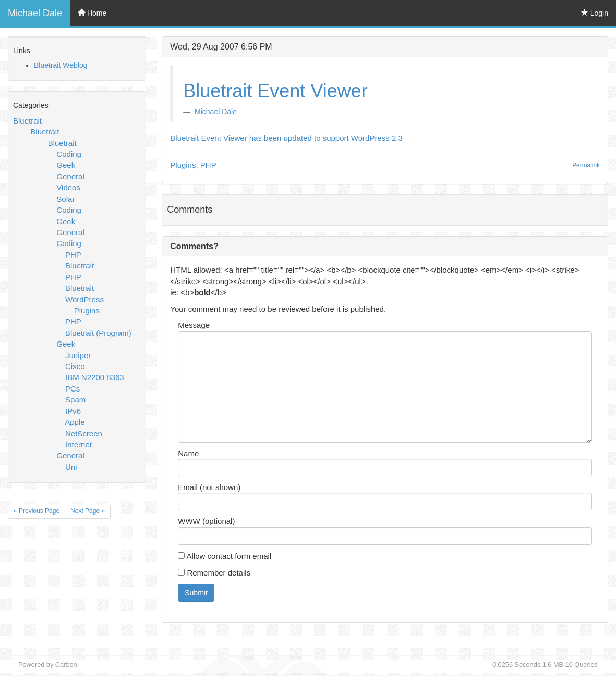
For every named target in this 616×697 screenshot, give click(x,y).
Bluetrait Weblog (61, 65)
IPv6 (73, 411)
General (70, 176)
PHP (73, 255)
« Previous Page (37, 511)
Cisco (75, 366)
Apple (75, 422)
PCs (73, 389)
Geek (66, 165)
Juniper (78, 355)
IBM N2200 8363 (95, 377)
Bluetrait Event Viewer (275, 91)
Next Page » (88, 511)
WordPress (84, 299)
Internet (78, 444)
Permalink (586, 165)
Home (92, 13)
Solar (65, 199)
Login (595, 13)
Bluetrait (27, 121)
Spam (75, 400)
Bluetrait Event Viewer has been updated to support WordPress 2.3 (286, 138)
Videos (68, 187)
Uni (71, 467)
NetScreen (84, 433)
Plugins (87, 310)
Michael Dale (35, 13)
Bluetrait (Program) (98, 333)
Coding (69, 154)
